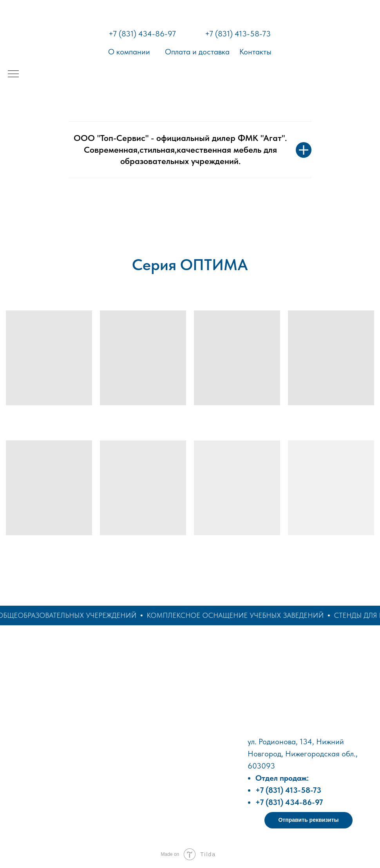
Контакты (255, 52)
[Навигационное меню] (13, 74)
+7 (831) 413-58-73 (238, 34)
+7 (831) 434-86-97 (142, 34)
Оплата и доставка (197, 52)
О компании (129, 52)
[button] (309, 820)
